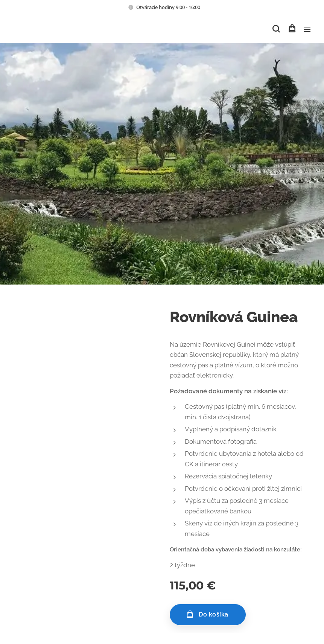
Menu (307, 29)
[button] (276, 29)
